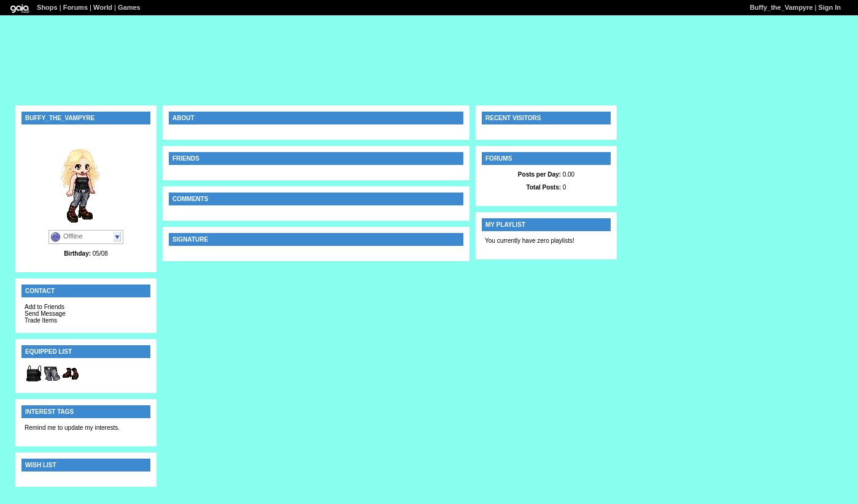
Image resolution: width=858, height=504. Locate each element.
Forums (75, 7)
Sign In (829, 7)
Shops (47, 7)
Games (129, 7)
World (103, 7)
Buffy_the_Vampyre (782, 7)
